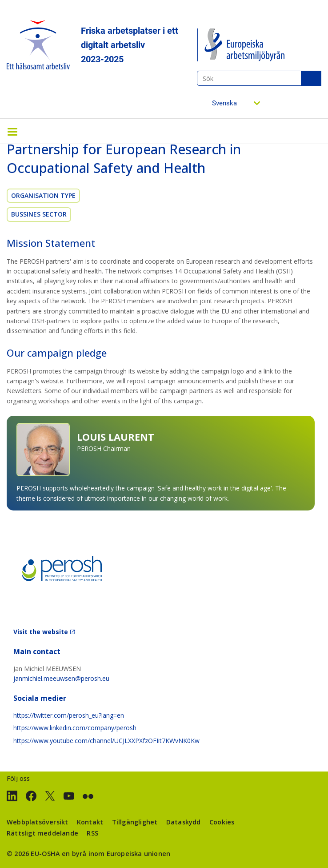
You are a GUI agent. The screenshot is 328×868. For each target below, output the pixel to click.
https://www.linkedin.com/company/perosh (75, 728)
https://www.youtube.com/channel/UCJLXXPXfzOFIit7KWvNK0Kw (106, 741)
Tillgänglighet (135, 822)
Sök (311, 78)
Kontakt (90, 822)
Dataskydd (184, 822)
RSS (92, 833)
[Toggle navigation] (12, 131)
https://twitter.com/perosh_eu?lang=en (69, 715)
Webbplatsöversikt (37, 822)
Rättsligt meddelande (42, 833)
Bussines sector (39, 214)
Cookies (222, 822)
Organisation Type (43, 195)
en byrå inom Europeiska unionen (116, 854)
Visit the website (41, 632)
